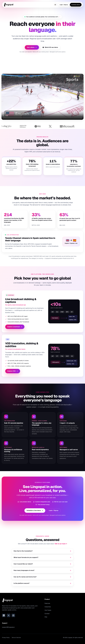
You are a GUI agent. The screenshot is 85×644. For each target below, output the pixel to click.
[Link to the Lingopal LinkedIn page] (4, 615)
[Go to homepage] (9, 5)
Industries (48, 607)
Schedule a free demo (35, 512)
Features (47, 603)
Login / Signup (64, 5)
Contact (47, 614)
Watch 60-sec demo (50, 47)
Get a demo (32, 47)
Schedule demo (76, 5)
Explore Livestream (15, 328)
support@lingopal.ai (8, 627)
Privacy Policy (6, 638)
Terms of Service (16, 638)
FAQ (46, 617)
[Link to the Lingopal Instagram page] (13, 615)
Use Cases (48, 610)
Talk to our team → (61, 545)
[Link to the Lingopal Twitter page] (9, 615)
